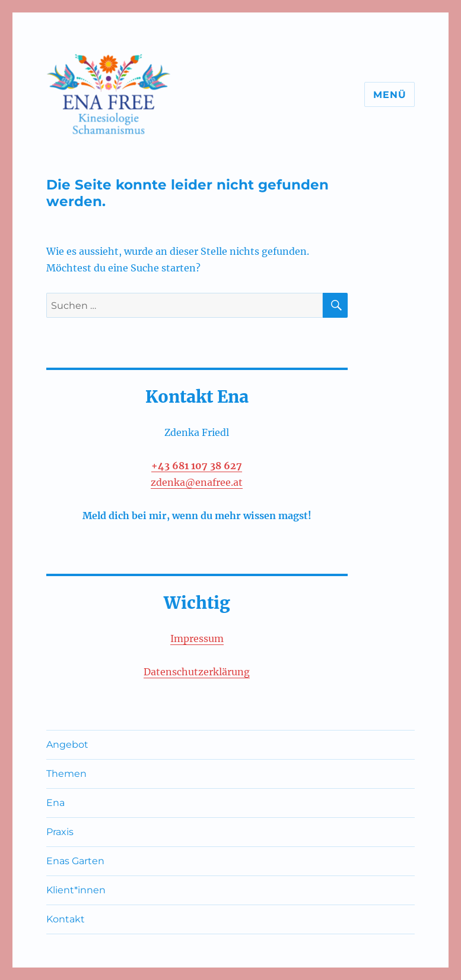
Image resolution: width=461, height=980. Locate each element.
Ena (55, 803)
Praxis (60, 832)
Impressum (197, 638)
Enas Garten (75, 861)
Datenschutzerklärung (197, 672)
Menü (390, 95)
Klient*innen (76, 890)
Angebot (67, 745)
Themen (66, 774)
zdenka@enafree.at (197, 482)
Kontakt (66, 919)
